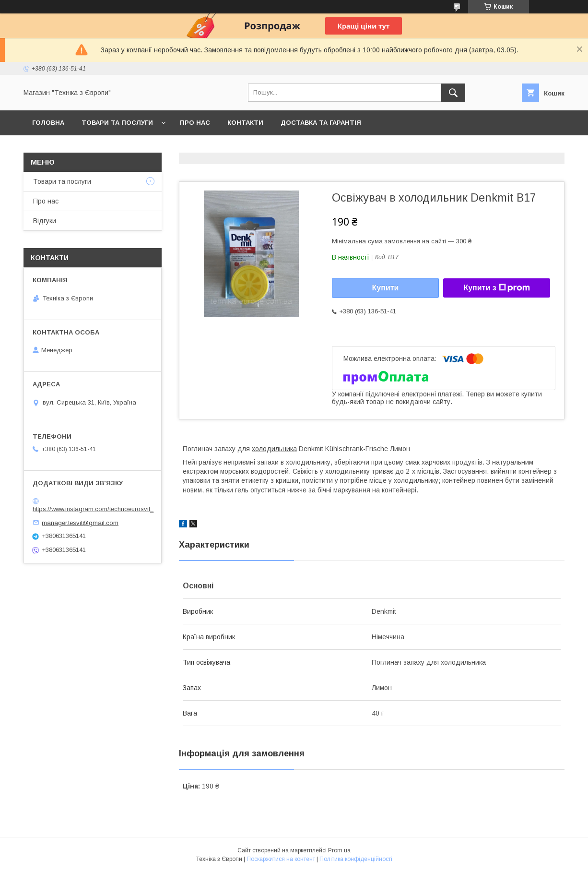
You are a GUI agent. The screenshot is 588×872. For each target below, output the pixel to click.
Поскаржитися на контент (281, 859)
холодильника (274, 449)
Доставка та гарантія (321, 123)
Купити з (496, 288)
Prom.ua (339, 850)
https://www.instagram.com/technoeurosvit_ (93, 509)
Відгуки (45, 221)
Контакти (245, 123)
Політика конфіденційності (356, 859)
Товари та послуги (117, 123)
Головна (48, 123)
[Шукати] (453, 93)
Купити (386, 288)
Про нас (195, 123)
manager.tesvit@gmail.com (80, 522)
